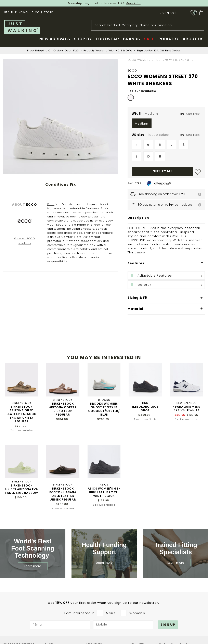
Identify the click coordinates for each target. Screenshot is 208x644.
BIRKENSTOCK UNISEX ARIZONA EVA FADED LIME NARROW (22, 489)
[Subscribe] (168, 625)
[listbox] (166, 124)
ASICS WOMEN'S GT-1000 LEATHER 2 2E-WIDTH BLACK (104, 492)
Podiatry (169, 39)
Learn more (33, 566)
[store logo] (22, 27)
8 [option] (184, 145)
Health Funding (16, 12)
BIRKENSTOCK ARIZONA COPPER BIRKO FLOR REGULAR (63, 409)
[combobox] (148, 25)
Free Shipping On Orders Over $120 (53, 50)
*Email (38, 625)
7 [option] (172, 145)
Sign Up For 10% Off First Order (159, 50)
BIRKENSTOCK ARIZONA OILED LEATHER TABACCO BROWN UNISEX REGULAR (22, 414)
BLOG (36, 12)
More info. (133, 3)
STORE (48, 12)
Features (136, 263)
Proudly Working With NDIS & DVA (108, 50)
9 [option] (136, 156)
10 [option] (148, 156)
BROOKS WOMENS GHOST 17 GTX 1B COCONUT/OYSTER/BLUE (104, 409)
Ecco (51, 204)
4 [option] (136, 145)
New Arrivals (55, 39)
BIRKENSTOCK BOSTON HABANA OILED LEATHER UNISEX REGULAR (63, 494)
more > (142, 252)
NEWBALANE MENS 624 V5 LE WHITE (186, 408)
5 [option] (148, 145)
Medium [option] (142, 123)
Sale (149, 39)
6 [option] (160, 145)
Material (135, 309)
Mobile (102, 625)
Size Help (193, 135)
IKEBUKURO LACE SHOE (145, 408)
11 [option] (160, 156)
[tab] (166, 218)
